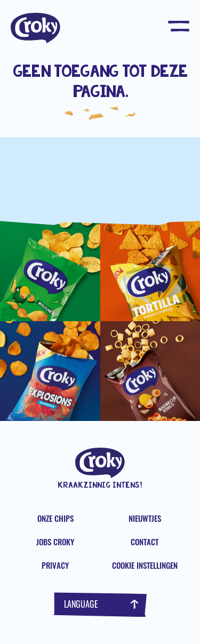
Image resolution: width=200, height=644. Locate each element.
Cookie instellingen (145, 565)
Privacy (55, 565)
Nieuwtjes (145, 518)
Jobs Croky (55, 542)
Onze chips (55, 518)
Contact (145, 542)
